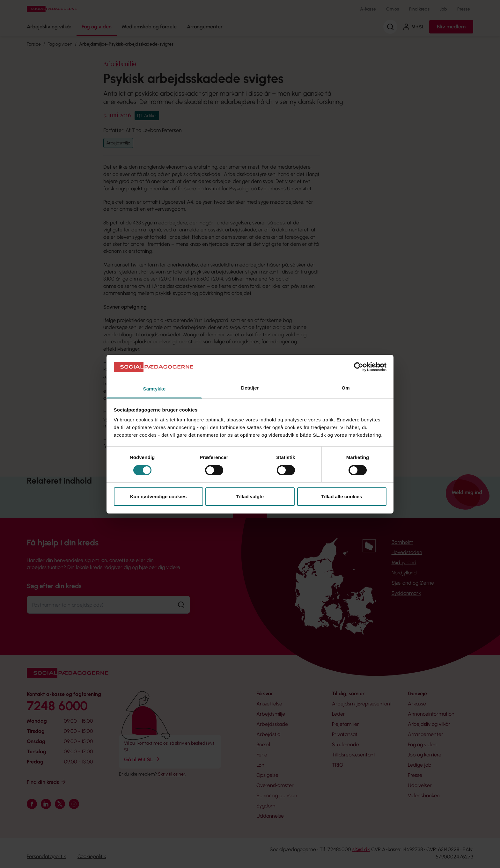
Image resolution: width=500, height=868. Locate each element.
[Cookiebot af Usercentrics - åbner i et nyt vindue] (359, 367)
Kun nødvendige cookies (158, 496)
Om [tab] (346, 388)
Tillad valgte (250, 496)
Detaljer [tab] (250, 388)
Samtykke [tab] (154, 389)
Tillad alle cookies (342, 496)
